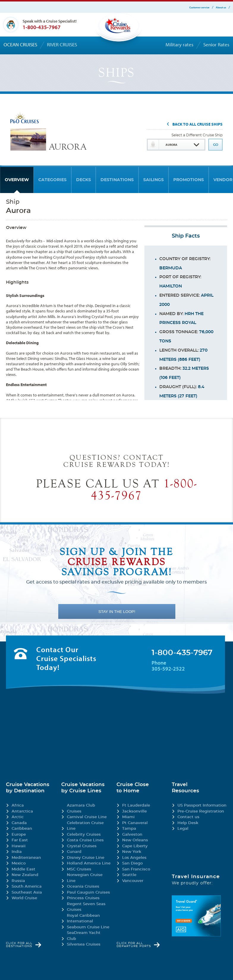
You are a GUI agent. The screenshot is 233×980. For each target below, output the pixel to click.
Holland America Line (89, 863)
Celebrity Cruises (84, 835)
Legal (183, 829)
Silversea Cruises (84, 945)
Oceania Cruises (83, 887)
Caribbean (22, 829)
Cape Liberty (135, 846)
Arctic (18, 817)
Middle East (23, 869)
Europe (19, 835)
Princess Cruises (83, 898)
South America (27, 887)
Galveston (132, 835)
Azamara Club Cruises (81, 809)
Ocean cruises (20, 45)
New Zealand (25, 875)
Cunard (74, 852)
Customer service (199, 7)
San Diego (132, 863)
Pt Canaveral (135, 823)
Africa (18, 806)
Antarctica (22, 811)
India (17, 852)
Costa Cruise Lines (85, 840)
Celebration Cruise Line (85, 826)
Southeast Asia (27, 893)
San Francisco (136, 869)
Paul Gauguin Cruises (88, 893)
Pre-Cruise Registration (201, 811)
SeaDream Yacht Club (84, 936)
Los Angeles (134, 858)
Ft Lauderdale (136, 806)
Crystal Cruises (82, 846)
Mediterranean (26, 858)
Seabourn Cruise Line (88, 927)
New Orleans (135, 840)
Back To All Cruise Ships (197, 124)
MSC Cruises (79, 869)
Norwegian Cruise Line (85, 878)
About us (221, 7)
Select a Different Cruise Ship (197, 135)
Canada (19, 823)
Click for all (19, 945)
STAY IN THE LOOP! (117, 612)
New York (132, 852)
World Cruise (24, 898)
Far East (20, 840)
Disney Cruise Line (86, 858)
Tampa (129, 829)
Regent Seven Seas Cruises (86, 907)
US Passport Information (202, 806)
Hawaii (19, 846)
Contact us (188, 817)
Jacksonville (134, 811)
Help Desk (188, 823)
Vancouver (133, 881)
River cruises (62, 45)
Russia (18, 881)
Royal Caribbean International (83, 919)
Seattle (129, 875)
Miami (128, 817)
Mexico (19, 863)
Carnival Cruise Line (87, 817)
